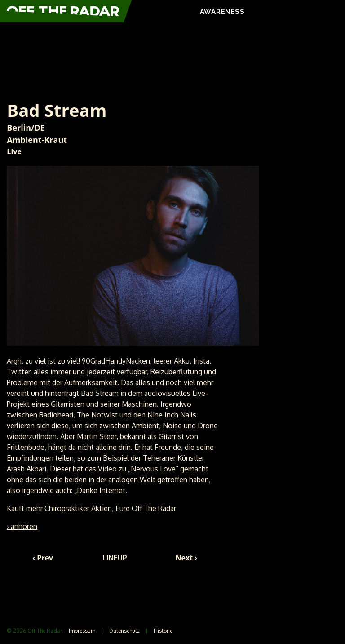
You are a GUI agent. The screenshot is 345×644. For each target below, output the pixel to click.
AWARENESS (222, 12)
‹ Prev (43, 558)
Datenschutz (124, 631)
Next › (187, 558)
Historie (163, 631)
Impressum (82, 631)
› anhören (22, 526)
